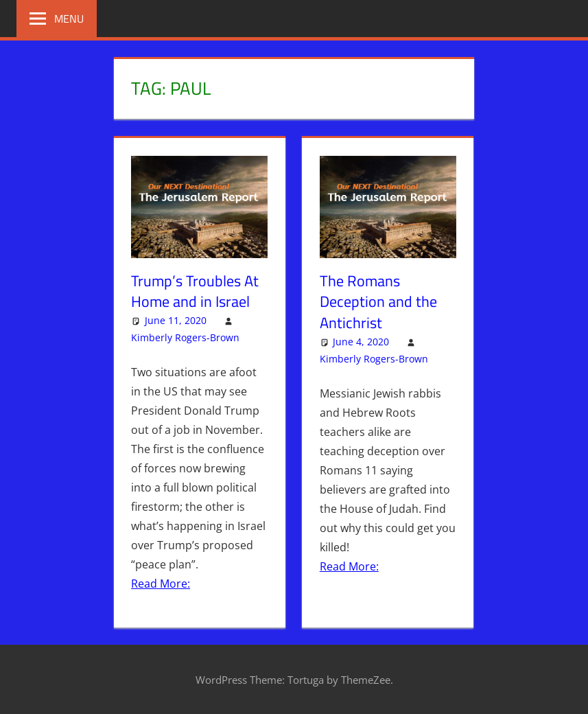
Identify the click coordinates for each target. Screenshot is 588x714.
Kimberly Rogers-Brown (185, 337)
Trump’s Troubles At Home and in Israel (195, 291)
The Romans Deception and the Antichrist (378, 302)
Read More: (161, 584)
